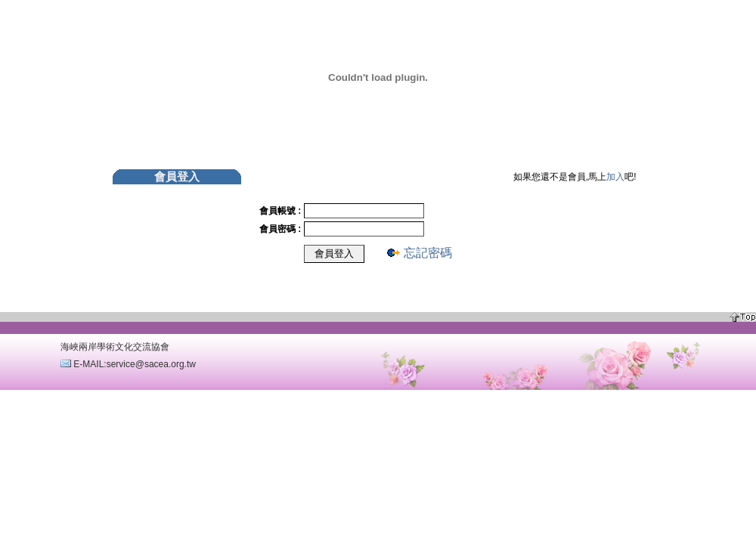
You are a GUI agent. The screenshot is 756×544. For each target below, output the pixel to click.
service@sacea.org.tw (151, 364)
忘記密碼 (428, 253)
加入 (615, 177)
